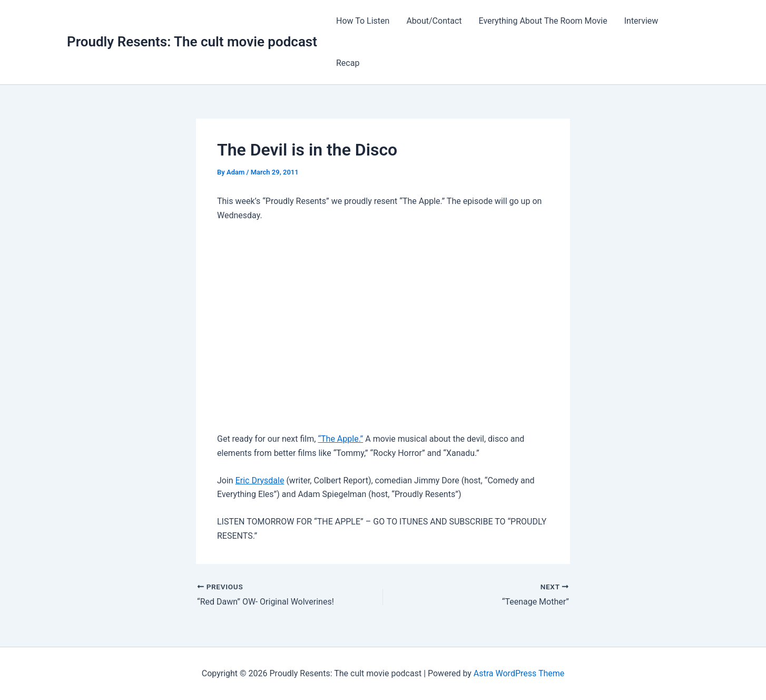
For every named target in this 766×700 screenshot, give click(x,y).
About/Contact (434, 21)
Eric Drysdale (260, 480)
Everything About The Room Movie (543, 21)
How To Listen (363, 21)
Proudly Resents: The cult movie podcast (192, 42)
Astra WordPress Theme (519, 673)
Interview (641, 21)
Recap (348, 63)
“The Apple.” (340, 439)
